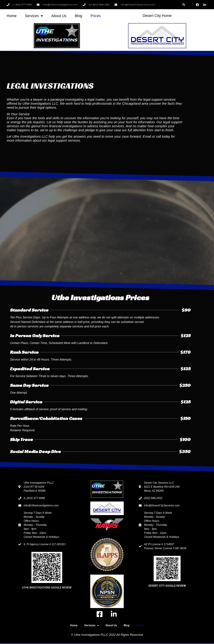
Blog (79, 16)
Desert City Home (157, 16)
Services (34, 16)
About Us (59, 16)
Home (12, 16)
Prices (96, 16)
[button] (184, 5)
